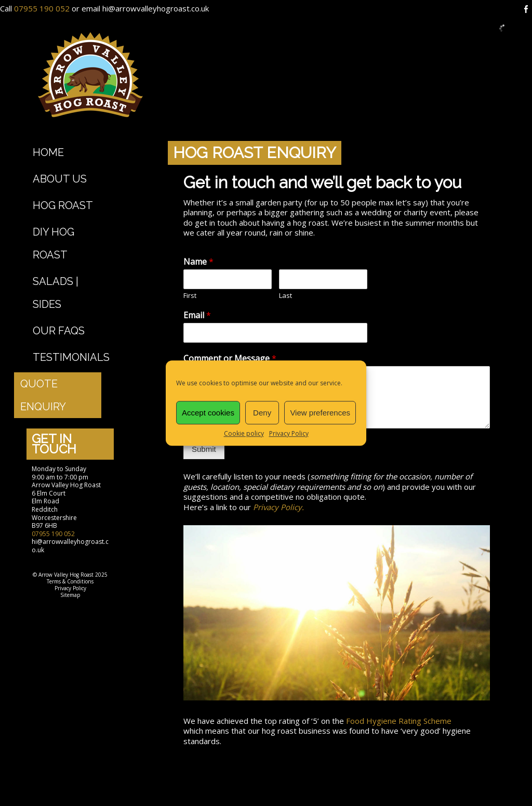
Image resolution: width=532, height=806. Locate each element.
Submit (204, 449)
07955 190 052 (42, 8)
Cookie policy (244, 434)
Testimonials (71, 357)
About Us (60, 179)
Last (285, 296)
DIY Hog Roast (54, 243)
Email (197, 315)
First (190, 296)
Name (198, 262)
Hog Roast (63, 205)
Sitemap (70, 595)
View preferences (320, 413)
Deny (262, 413)
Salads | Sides (56, 293)
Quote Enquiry (43, 395)
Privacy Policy (289, 434)
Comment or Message (230, 359)
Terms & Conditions (70, 581)
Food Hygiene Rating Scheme (399, 721)
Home (48, 152)
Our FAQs (59, 331)
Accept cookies (208, 413)
